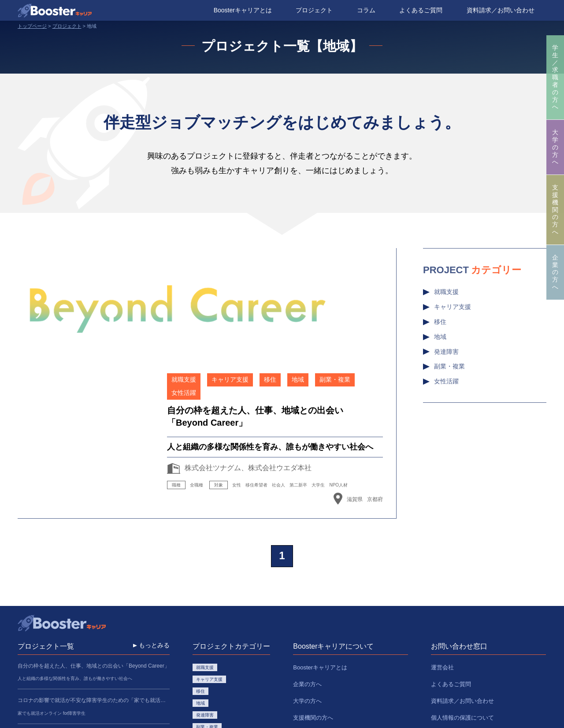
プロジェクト (314, 10)
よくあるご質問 (421, 10)
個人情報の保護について (462, 599)
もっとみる (154, 542)
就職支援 (446, 292)
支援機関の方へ (555, 210)
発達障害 (446, 352)
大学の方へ (555, 147)
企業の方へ (555, 272)
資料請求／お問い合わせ (501, 10)
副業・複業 (449, 366)
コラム (366, 10)
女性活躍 (446, 381)
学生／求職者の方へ (555, 77)
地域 (440, 337)
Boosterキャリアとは (243, 10)
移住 (440, 322)
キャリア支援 (453, 307)
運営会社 (442, 563)
